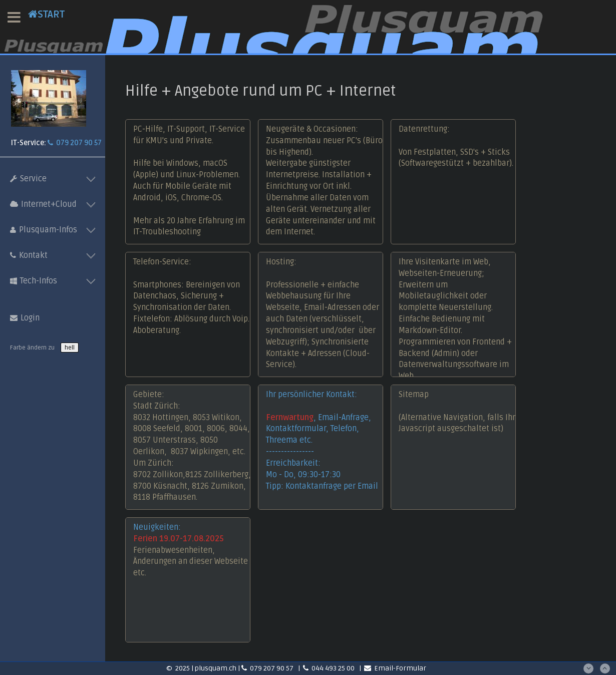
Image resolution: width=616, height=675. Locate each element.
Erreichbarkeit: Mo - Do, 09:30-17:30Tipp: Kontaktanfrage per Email (322, 475)
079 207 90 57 (75, 143)
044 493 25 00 (330, 668)
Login (25, 318)
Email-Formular (395, 668)
